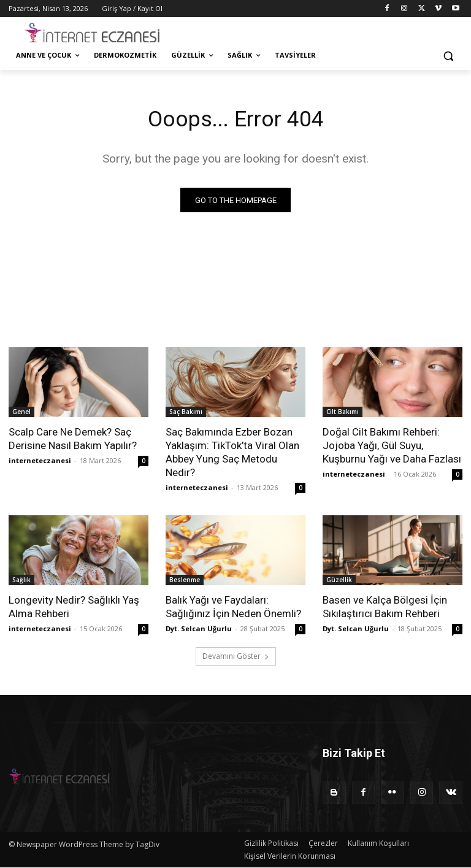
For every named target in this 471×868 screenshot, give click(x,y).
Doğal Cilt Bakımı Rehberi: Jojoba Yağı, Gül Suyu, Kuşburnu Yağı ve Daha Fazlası (392, 448)
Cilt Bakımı (343, 414)
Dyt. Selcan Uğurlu (199, 631)
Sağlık (21, 582)
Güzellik (339, 582)
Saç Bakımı (186, 414)
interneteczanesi (40, 463)
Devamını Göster (236, 658)
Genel (21, 414)
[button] (448, 56)
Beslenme (185, 582)
